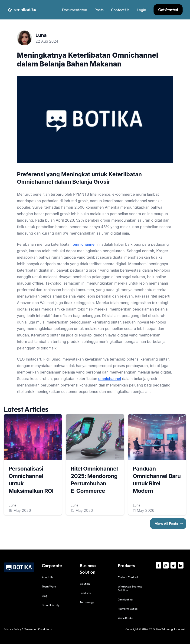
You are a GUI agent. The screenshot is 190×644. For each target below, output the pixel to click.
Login (141, 10)
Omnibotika (125, 599)
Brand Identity (51, 605)
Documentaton (75, 10)
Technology (87, 602)
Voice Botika (125, 618)
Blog (45, 596)
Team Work (49, 586)
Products (85, 593)
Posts (99, 10)
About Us (47, 577)
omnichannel (84, 244)
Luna (41, 35)
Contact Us (120, 10)
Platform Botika (128, 609)
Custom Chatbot (128, 577)
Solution (85, 584)
